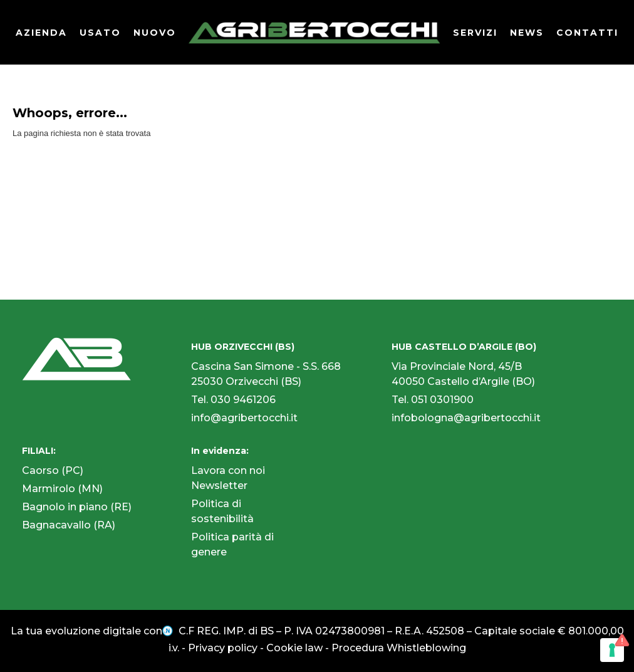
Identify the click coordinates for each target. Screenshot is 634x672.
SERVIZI (475, 33)
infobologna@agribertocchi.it (466, 418)
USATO (100, 33)
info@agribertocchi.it (244, 418)
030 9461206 (243, 400)
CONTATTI (587, 33)
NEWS (527, 33)
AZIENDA (41, 33)
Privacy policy (223, 648)
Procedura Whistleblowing (399, 648)
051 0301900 (442, 400)
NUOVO (155, 33)
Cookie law (294, 648)
